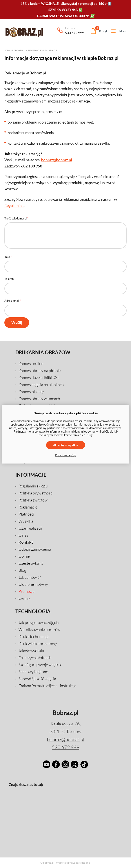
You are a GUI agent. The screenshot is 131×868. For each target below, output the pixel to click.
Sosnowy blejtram (33, 672)
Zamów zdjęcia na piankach (41, 385)
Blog (22, 570)
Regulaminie (14, 206)
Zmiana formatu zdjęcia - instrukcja (47, 686)
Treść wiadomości (16, 218)
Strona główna (14, 50)
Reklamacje (50, 50)
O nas (23, 535)
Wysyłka (26, 521)
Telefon (10, 279)
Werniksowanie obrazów (39, 629)
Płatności (26, 514)
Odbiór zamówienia (35, 549)
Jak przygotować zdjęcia (39, 622)
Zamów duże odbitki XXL (39, 377)
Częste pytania (31, 563)
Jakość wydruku (32, 651)
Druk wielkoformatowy (38, 643)
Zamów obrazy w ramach (39, 399)
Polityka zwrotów (33, 500)
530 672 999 (74, 31)
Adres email (13, 301)
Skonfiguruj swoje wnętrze (40, 665)
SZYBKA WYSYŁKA (63, 10)
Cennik (25, 598)
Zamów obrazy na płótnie (40, 370)
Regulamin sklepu (33, 486)
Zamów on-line (31, 363)
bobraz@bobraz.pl (57, 160)
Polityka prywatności (36, 493)
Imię (8, 257)
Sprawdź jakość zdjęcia (37, 679)
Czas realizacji (30, 528)
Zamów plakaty (31, 392)
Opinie (24, 556)
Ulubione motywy (33, 584)
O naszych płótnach (35, 658)
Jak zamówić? (30, 577)
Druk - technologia (34, 636)
